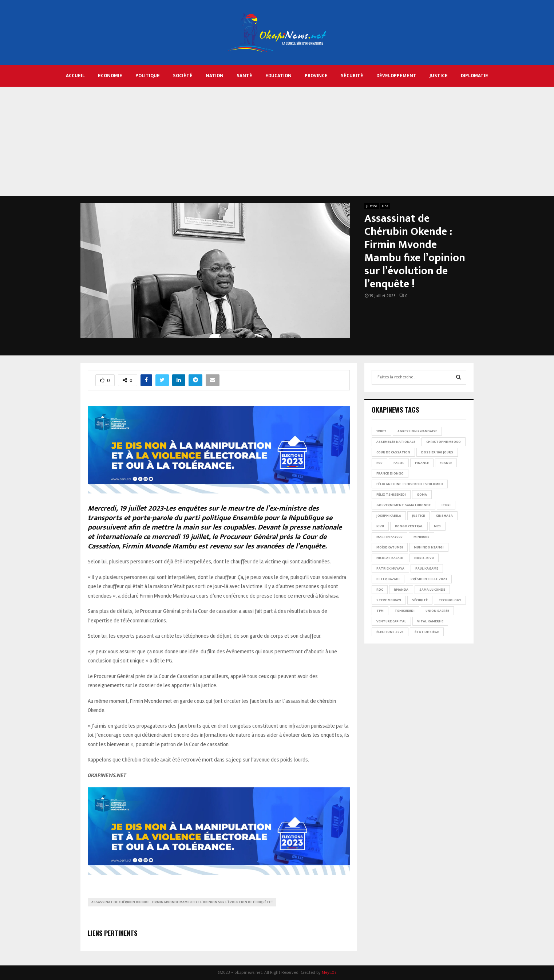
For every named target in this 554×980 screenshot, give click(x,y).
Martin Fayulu (389, 537)
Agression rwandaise (417, 431)
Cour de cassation (393, 452)
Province (316, 76)
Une (385, 206)
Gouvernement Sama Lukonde (403, 505)
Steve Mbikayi (389, 600)
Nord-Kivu (424, 558)
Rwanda (401, 590)
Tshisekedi (405, 611)
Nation (215, 76)
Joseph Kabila (389, 516)
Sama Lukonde (432, 590)
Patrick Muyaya (390, 568)
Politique (148, 76)
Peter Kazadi (388, 579)
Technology (450, 600)
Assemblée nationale (396, 442)
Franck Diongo (390, 473)
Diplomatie (474, 76)
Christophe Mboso (444, 442)
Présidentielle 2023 (429, 579)
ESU (379, 463)
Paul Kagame (427, 568)
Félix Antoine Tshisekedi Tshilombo (410, 484)
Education (278, 76)
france (446, 463)
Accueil (75, 76)
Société (183, 76)
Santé (244, 76)
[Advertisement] (277, 141)
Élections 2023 (390, 632)
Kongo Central (409, 526)
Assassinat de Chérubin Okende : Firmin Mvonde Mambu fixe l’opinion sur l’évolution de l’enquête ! (182, 902)
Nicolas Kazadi (390, 558)
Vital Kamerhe (430, 621)
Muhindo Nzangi (429, 547)
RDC (380, 590)
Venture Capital (391, 621)
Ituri (446, 505)
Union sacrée (437, 611)
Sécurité (352, 76)
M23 (437, 526)
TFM (380, 611)
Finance (422, 463)
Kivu (380, 526)
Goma (422, 495)
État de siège (427, 632)
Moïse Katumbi (390, 547)
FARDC (399, 463)
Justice (439, 76)
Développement (396, 76)
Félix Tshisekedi (391, 495)
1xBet (381, 431)
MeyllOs (329, 973)
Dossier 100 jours (437, 452)
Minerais (422, 537)
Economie (110, 76)
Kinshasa (444, 516)
